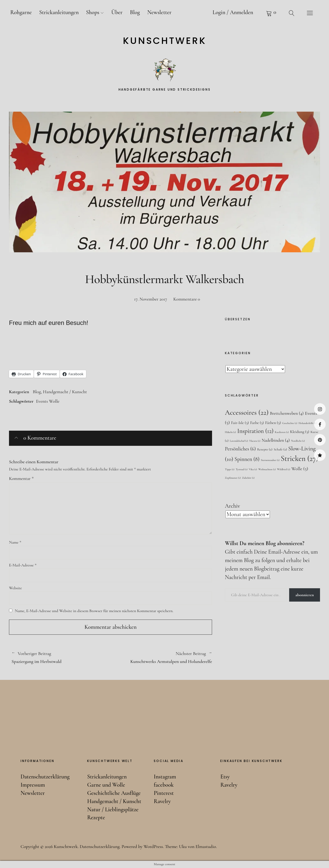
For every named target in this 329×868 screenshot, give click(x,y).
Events (42, 401)
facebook (320, 424)
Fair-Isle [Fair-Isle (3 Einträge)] (240, 423)
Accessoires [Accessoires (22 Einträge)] (247, 412)
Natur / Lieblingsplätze (113, 809)
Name (15, 542)
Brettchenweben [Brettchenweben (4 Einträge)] (287, 413)
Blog (135, 12)
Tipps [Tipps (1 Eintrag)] (230, 469)
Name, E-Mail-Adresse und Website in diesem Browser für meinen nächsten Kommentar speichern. (94, 611)
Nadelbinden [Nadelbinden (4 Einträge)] (276, 440)
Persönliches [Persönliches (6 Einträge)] (240, 449)
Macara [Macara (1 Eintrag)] (255, 441)
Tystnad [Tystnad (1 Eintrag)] (242, 469)
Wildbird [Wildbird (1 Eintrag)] (284, 469)
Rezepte (96, 817)
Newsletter (159, 12)
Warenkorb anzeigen (271, 13)
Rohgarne (21, 12)
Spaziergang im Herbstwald (58, 657)
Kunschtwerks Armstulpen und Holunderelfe (161, 657)
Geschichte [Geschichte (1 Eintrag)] (290, 423)
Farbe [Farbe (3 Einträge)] (257, 423)
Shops (93, 12)
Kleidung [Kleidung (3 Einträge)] (299, 432)
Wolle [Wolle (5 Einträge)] (300, 469)
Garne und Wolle (106, 785)
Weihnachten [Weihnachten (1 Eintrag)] (267, 469)
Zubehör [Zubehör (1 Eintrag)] (248, 478)
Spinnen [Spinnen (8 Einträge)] (247, 459)
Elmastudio (206, 846)
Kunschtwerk (165, 41)
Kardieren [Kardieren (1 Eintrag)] (282, 432)
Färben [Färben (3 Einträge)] (273, 423)
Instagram (320, 409)
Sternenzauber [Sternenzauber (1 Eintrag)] (270, 460)
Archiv (232, 506)
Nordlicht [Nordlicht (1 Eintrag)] (298, 441)
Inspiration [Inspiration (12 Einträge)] (255, 431)
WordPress (153, 846)
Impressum (33, 785)
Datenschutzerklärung (45, 777)
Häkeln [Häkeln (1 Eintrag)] (230, 432)
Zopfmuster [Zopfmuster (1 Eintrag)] (233, 478)
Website (15, 588)
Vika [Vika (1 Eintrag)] (253, 469)
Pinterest (320, 440)
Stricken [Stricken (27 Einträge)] (300, 459)
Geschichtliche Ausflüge (114, 793)
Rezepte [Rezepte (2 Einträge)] (265, 449)
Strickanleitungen (59, 12)
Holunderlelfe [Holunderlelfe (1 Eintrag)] (307, 423)
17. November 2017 (151, 299)
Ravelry (320, 455)
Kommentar (21, 478)
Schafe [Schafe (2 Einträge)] (280, 449)
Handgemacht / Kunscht (65, 392)
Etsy (225, 777)
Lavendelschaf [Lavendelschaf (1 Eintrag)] (239, 441)
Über (117, 12)
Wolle (54, 401)
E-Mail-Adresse (23, 565)
